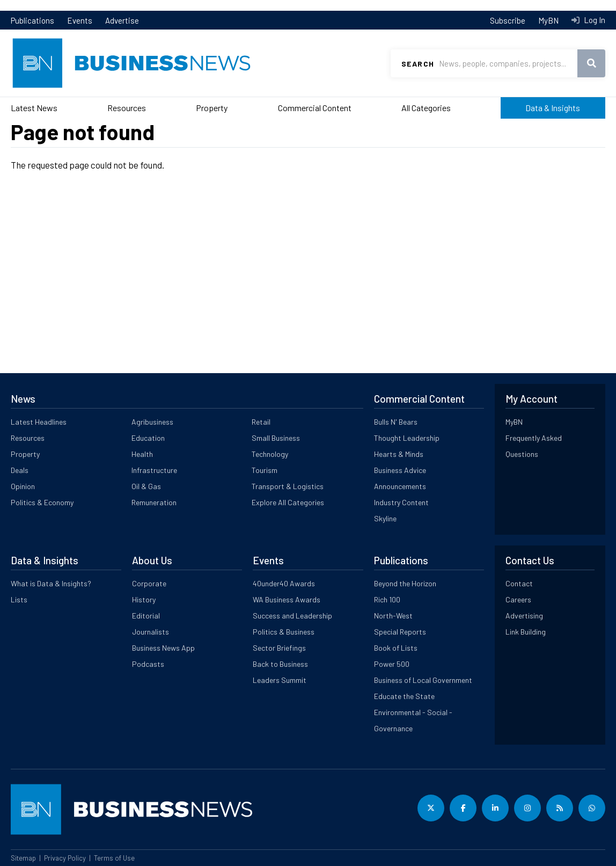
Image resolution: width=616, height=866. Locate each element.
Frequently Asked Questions (534, 446)
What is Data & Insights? (51, 583)
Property (212, 108)
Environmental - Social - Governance (413, 720)
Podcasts (148, 664)
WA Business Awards (287, 599)
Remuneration (154, 502)
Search (418, 64)
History (144, 599)
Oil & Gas (146, 486)
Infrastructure (154, 470)
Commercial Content (315, 108)
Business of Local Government (423, 680)
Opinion (23, 486)
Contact (519, 583)
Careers (518, 599)
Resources (127, 108)
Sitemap (23, 858)
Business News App (163, 648)
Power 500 (392, 664)
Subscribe (508, 20)
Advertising (524, 616)
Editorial (146, 616)
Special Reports (400, 632)
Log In (594, 20)
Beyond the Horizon (405, 583)
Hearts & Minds (399, 454)
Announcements (400, 486)
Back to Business (280, 664)
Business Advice (400, 470)
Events (80, 20)
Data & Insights (553, 108)
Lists (19, 599)
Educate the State (404, 696)
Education (148, 438)
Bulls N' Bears (396, 422)
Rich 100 (387, 599)
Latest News (34, 108)
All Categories (426, 108)
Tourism (265, 470)
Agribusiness (152, 422)
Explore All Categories (288, 502)
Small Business (276, 438)
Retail (261, 422)
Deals (20, 470)
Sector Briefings (279, 648)
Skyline (385, 518)
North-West (393, 616)
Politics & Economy (42, 502)
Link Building (526, 632)
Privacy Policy (65, 858)
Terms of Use (114, 858)
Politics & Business (284, 632)
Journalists (151, 632)
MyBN (548, 20)
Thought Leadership (407, 438)
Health (142, 454)
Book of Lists (396, 648)
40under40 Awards (284, 583)
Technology (270, 454)
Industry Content (401, 502)
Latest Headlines (39, 422)
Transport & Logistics (288, 486)
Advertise (122, 20)
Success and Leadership (292, 616)
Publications (32, 20)
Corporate (149, 583)
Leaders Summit (280, 680)
